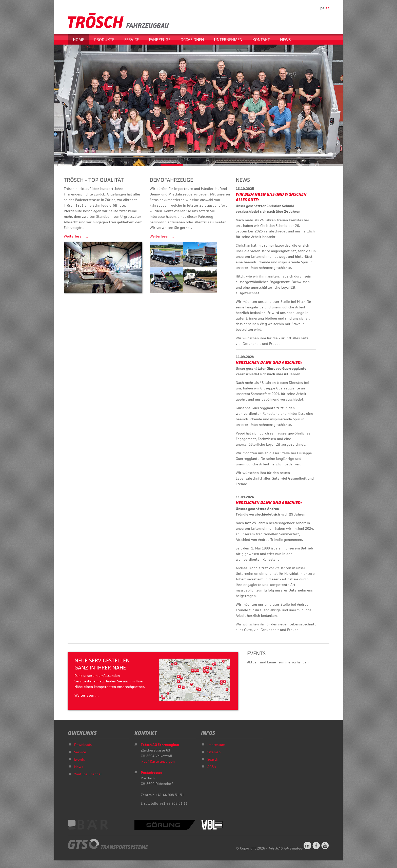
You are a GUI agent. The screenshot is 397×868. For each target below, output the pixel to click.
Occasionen (192, 40)
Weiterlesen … (76, 236)
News (285, 40)
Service (132, 40)
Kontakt (261, 40)
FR (327, 9)
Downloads (83, 745)
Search (213, 759)
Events (80, 759)
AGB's (212, 767)
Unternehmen (228, 40)
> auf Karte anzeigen (158, 761)
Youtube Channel (88, 774)
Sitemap (214, 752)
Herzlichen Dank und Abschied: (269, 362)
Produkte (104, 40)
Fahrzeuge (160, 40)
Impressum (216, 745)
